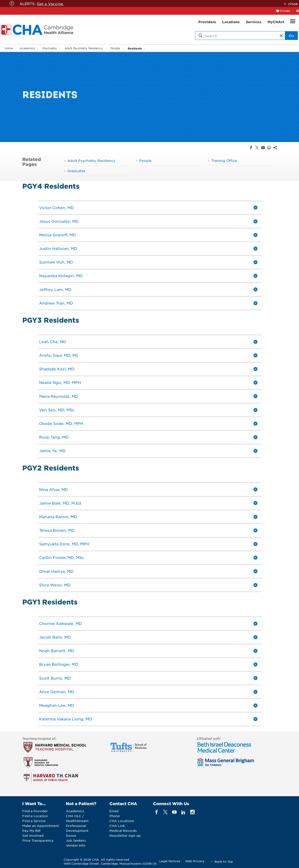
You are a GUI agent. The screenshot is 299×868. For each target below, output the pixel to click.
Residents (135, 48)
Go (291, 35)
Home (9, 48)
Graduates (76, 171)
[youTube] (175, 812)
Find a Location (35, 816)
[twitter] (165, 812)
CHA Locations (122, 821)
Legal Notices (170, 861)
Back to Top (224, 861)
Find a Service (34, 821)
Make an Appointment (41, 826)
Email (114, 811)
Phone (115, 816)
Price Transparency (38, 840)
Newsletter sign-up (125, 835)
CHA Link (117, 826)
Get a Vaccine (50, 4)
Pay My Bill (31, 831)
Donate (285, 11)
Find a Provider (35, 811)
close (293, 4)
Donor (71, 835)
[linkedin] (183, 812)
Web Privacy (195, 861)
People (115, 48)
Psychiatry (50, 48)
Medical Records (123, 831)
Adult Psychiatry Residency (84, 48)
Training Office (224, 160)
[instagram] (192, 812)
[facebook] (156, 812)
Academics (27, 48)
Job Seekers (76, 840)
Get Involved (33, 835)
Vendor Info (76, 845)
